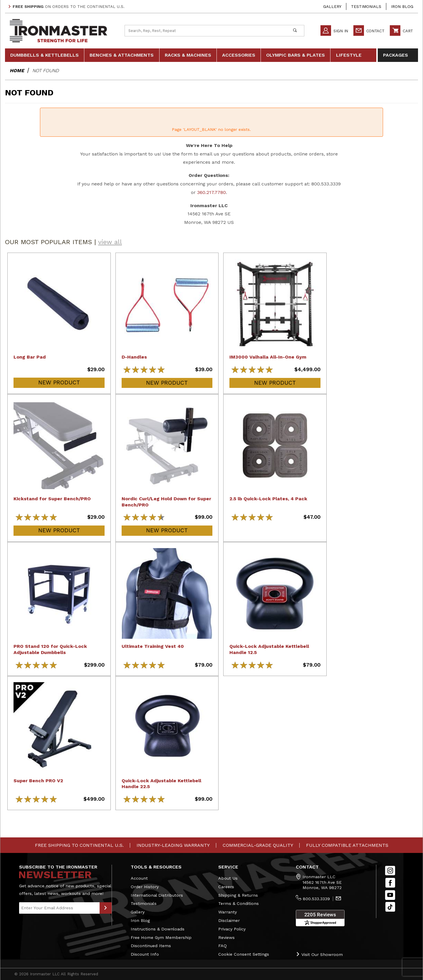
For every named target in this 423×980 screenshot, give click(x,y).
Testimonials (366, 6)
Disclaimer (229, 920)
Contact (369, 31)
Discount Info (145, 954)
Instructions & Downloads (158, 929)
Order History (145, 887)
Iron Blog (402, 6)
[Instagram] (390, 871)
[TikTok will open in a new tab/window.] (390, 907)
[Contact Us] (338, 899)
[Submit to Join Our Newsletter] (106, 908)
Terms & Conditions (239, 903)
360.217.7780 (211, 192)
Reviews (226, 937)
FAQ (223, 946)
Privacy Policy (232, 929)
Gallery (332, 6)
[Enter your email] (59, 908)
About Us (228, 878)
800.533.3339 (316, 899)
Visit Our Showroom (319, 954)
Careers (226, 887)
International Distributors (157, 895)
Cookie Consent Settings (244, 954)
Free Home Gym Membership (161, 937)
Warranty (228, 912)
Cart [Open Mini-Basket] (401, 31)
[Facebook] (390, 883)
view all (110, 242)
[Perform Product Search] (295, 31)
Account (139, 878)
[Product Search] (205, 31)
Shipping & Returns (238, 895)
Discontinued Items (151, 946)
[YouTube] (390, 895)
